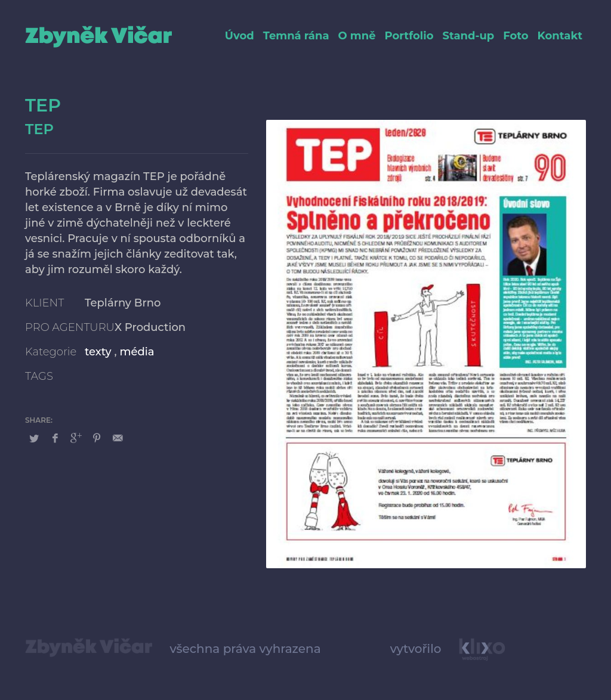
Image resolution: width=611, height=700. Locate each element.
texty (98, 352)
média (137, 352)
